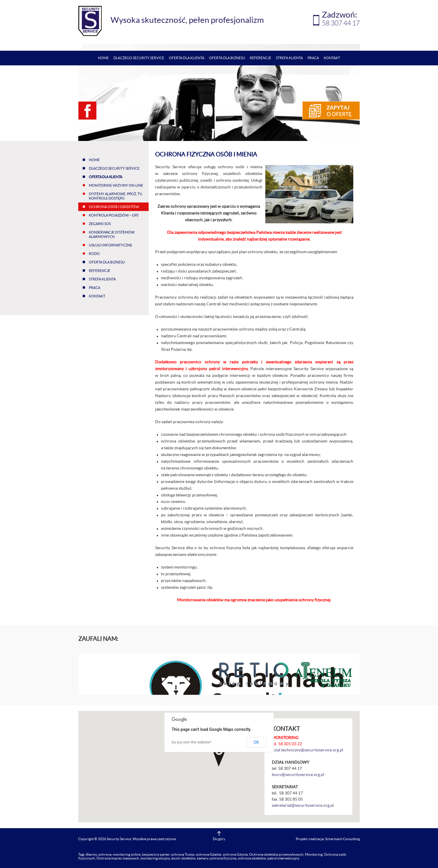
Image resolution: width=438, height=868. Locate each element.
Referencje (260, 58)
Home (103, 58)
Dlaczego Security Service (139, 58)
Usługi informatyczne (111, 245)
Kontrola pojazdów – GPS (114, 215)
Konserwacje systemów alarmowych (112, 234)
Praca (313, 58)
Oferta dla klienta (187, 58)
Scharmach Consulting (342, 839)
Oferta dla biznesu (227, 58)
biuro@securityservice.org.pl (298, 775)
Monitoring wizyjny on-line (116, 185)
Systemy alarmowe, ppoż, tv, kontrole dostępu (116, 196)
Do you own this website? (192, 742)
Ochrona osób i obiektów (114, 207)
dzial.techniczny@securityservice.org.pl (308, 750)
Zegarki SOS (100, 224)
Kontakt (332, 58)
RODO (94, 254)
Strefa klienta (289, 58)
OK (256, 742)
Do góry (219, 839)
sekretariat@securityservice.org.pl (303, 805)
